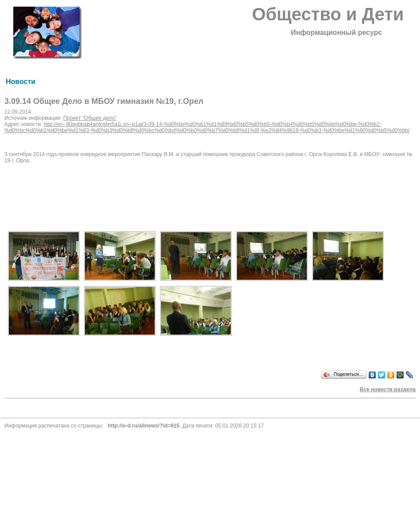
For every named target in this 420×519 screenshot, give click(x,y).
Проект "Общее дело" (90, 118)
